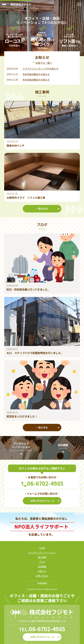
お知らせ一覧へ (44, 63)
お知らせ (42, 571)
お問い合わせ (42, 576)
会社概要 (42, 567)
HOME (42, 548)
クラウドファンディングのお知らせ (41, 69)
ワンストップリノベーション (42, 553)
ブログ (42, 562)
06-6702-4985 (45, 483)
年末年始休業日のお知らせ (36, 74)
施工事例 (42, 557)
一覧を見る (48, 209)
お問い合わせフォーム (45, 501)
